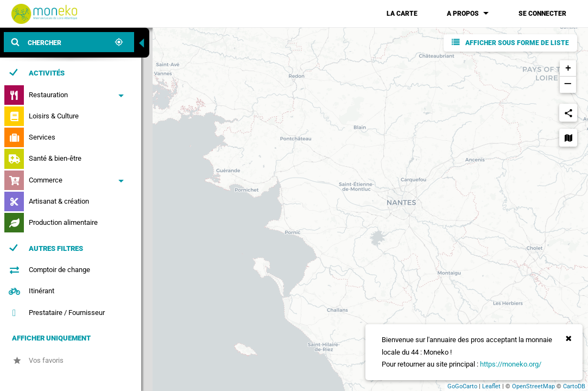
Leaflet (491, 386)
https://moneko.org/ (511, 364)
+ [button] (568, 68)
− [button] (568, 85)
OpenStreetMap (533, 386)
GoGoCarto (462, 386)
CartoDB (574, 386)
